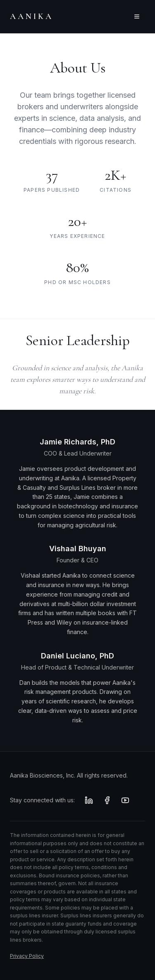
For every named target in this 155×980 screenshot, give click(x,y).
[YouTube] (125, 800)
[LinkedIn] (89, 800)
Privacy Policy (27, 956)
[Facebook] (107, 800)
